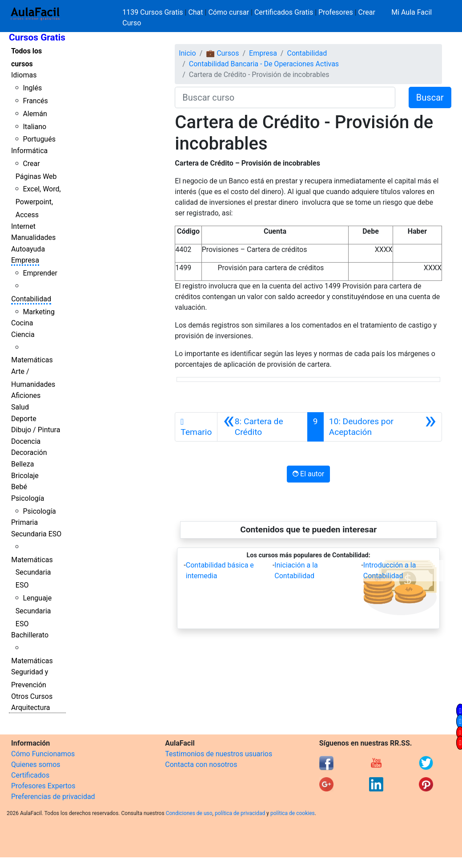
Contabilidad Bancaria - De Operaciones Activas (264, 64)
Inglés (32, 88)
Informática (29, 151)
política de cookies (293, 813)
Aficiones (26, 395)
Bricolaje (25, 476)
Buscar (430, 97)
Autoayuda (28, 249)
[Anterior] (262, 427)
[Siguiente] (383, 427)
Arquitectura (30, 708)
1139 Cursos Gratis (153, 12)
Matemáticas (32, 360)
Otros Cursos (32, 696)
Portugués (39, 139)
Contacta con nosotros (201, 765)
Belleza (22, 464)
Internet (23, 226)
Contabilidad (31, 299)
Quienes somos (36, 765)
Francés (35, 101)
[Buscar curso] (285, 97)
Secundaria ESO (36, 534)
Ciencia (23, 335)
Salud (20, 407)
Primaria (24, 522)
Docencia (26, 441)
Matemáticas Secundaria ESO (32, 573)
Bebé (19, 487)
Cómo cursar (229, 12)
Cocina (22, 323)
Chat (195, 12)
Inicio (187, 53)
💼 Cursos (222, 53)
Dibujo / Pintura (36, 430)
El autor (308, 474)
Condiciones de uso (189, 813)
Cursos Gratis (37, 37)
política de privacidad (240, 813)
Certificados (30, 775)
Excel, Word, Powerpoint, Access (38, 202)
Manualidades (33, 237)
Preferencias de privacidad (53, 797)
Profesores (336, 12)
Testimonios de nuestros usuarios (219, 754)
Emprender (40, 273)
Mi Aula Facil (412, 12)
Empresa (25, 260)
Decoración (29, 452)
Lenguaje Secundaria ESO (34, 611)
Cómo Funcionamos (43, 754)
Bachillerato (30, 635)
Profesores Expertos (43, 786)
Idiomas (24, 75)
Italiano (34, 127)
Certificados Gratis (284, 12)
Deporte (24, 419)
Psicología (28, 498)
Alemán (35, 114)
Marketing (38, 312)
